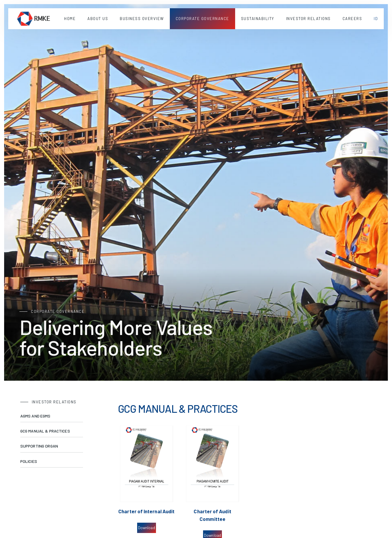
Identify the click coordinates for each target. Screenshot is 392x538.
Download (147, 528)
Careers (352, 19)
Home (70, 19)
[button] (98, 19)
